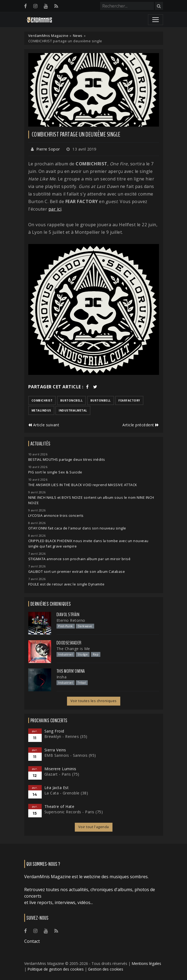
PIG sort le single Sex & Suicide (55, 472)
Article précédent (141, 425)
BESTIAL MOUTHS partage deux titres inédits (67, 460)
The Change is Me (73, 649)
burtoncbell (72, 400)
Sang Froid (54, 731)
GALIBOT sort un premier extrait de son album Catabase (77, 572)
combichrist (42, 400)
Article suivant (44, 425)
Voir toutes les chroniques (94, 701)
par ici (55, 209)
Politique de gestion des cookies (56, 969)
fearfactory (129, 400)
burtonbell (101, 400)
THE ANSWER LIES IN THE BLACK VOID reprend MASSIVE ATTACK (83, 485)
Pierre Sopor (48, 149)
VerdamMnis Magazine (48, 36)
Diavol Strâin (68, 615)
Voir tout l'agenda (94, 827)
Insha (62, 677)
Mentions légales (146, 963)
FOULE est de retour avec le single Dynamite (66, 584)
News (78, 36)
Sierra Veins (55, 750)
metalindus (41, 410)
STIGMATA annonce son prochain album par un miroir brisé (80, 559)
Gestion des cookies (106, 969)
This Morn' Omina (71, 671)
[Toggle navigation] (156, 20)
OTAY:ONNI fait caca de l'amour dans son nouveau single (77, 528)
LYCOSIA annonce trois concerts (56, 516)
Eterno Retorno (71, 620)
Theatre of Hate (59, 806)
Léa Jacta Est (57, 788)
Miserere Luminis (60, 769)
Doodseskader (69, 643)
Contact (32, 941)
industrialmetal (73, 410)
